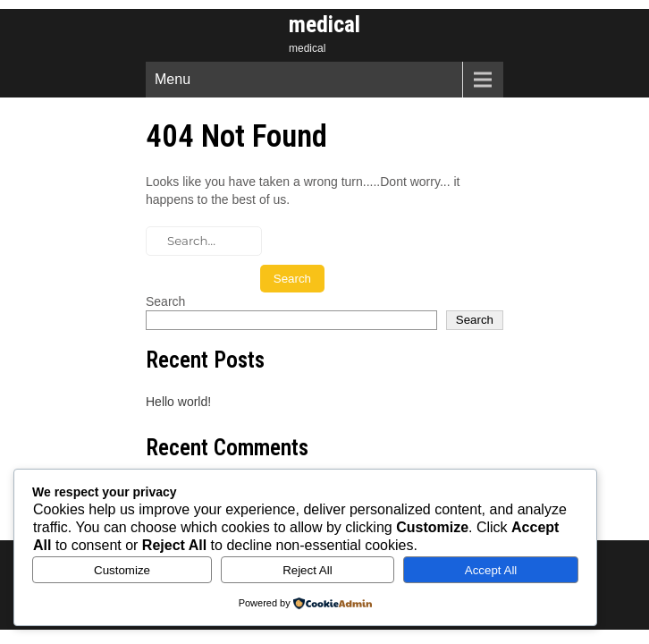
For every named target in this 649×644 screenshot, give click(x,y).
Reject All (308, 570)
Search (165, 301)
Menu (173, 79)
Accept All (491, 570)
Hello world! (178, 402)
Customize (122, 570)
